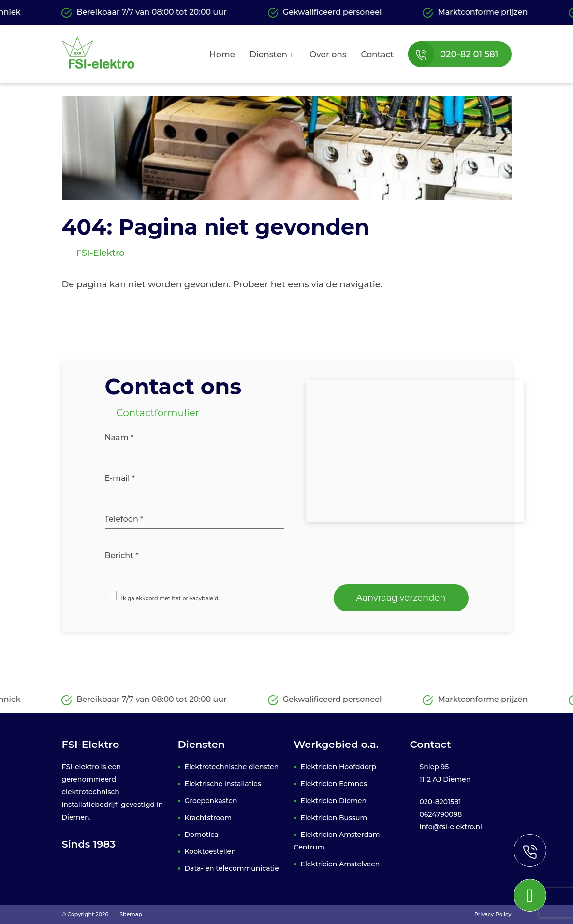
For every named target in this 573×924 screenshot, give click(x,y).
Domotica (202, 835)
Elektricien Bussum (334, 818)
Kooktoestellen (210, 851)
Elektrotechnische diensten (232, 767)
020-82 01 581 (453, 54)
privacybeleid (200, 598)
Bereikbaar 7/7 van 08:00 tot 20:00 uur (144, 13)
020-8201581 (441, 802)
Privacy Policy (493, 914)
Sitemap (131, 914)
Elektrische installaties (223, 784)
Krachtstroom (208, 818)
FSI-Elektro (99, 253)
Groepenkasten (211, 801)
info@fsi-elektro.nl (451, 827)
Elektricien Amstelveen (340, 864)
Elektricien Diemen (334, 801)
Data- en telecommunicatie (232, 868)
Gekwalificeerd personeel (325, 13)
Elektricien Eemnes (334, 784)
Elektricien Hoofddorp (339, 767)
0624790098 (441, 814)
